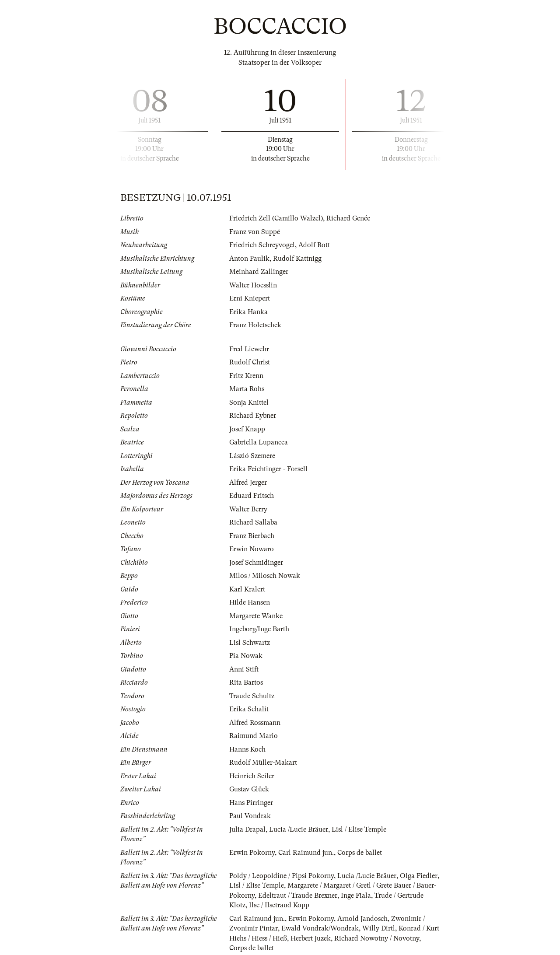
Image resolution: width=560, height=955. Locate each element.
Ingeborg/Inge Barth (259, 629)
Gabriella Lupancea (259, 442)
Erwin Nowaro (252, 549)
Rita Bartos (246, 682)
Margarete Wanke (256, 616)
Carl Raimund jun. (306, 853)
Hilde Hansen (250, 602)
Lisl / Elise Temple (359, 829)
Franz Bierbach (252, 536)
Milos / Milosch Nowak (265, 576)
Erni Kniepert (250, 298)
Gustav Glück (249, 789)
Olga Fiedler (419, 876)
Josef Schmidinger (256, 563)
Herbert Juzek (311, 938)
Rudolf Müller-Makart (263, 763)
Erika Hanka (248, 312)
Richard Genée (348, 218)
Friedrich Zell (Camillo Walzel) (276, 218)
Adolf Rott (314, 245)
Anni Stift (244, 669)
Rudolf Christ (250, 362)
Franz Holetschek (255, 325)
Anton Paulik (249, 259)
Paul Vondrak (250, 816)
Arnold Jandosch (362, 919)
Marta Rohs (247, 389)
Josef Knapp (247, 429)
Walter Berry (248, 509)
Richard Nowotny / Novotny (377, 938)
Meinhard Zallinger (259, 272)
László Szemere (252, 456)
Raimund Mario (254, 736)
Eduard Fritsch (252, 496)
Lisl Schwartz (250, 643)
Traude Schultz (252, 696)
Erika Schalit (249, 709)
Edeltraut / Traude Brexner (298, 896)
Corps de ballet (360, 853)
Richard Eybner (253, 416)
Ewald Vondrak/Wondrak (320, 928)
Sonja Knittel (249, 402)
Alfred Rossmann (255, 723)
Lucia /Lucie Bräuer (299, 829)
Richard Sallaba (253, 522)
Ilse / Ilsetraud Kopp (279, 905)
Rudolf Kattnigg (297, 259)
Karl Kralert (247, 589)
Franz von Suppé (255, 232)
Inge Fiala (356, 896)
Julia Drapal (247, 829)
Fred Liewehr (249, 349)
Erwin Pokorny (252, 853)
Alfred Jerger (248, 483)
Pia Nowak (246, 656)
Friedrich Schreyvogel (262, 245)
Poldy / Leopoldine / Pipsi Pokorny (282, 876)
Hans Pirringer (251, 803)
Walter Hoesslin (253, 285)
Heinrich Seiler (252, 776)
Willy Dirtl (379, 928)
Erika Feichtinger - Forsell (268, 469)
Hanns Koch (247, 749)
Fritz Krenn (246, 376)
